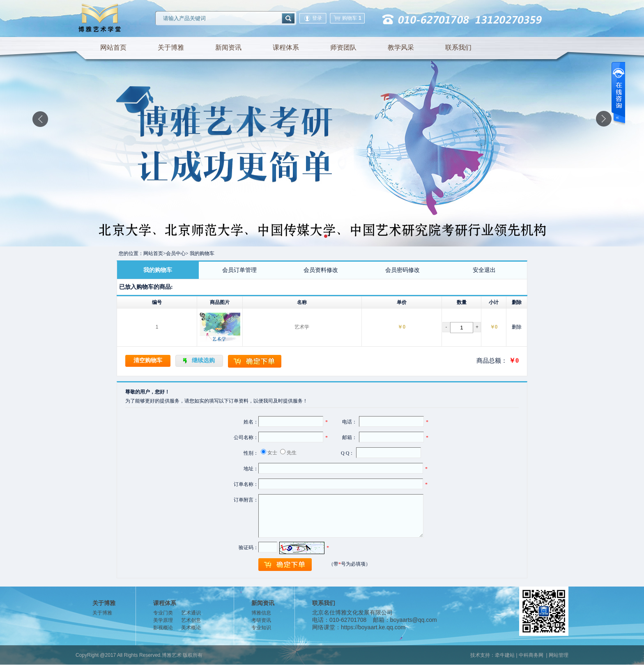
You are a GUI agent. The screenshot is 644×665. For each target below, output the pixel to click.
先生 (292, 453)
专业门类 (163, 613)
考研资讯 (261, 620)
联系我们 (458, 47)
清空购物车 (148, 360)
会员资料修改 (321, 270)
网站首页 (113, 47)
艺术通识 (191, 613)
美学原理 (163, 620)
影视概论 (163, 628)
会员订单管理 (239, 270)
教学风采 (401, 47)
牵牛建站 (505, 655)
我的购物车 (158, 270)
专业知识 (261, 628)
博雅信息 (261, 613)
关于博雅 (171, 47)
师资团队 (343, 47)
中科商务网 (531, 655)
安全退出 (484, 270)
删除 (517, 327)
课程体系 (286, 47)
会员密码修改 (402, 270)
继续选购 (203, 360)
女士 (272, 453)
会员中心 (176, 253)
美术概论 (191, 628)
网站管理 (559, 655)
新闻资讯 (228, 47)
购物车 (347, 18)
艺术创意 (191, 620)
